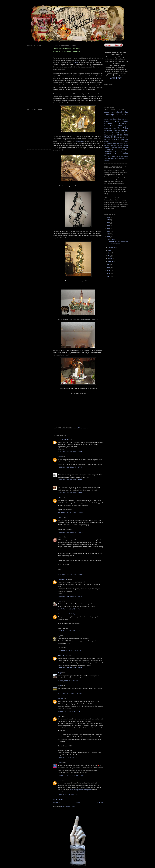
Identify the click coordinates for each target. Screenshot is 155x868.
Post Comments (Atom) (69, 806)
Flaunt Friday (108, 128)
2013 (108, 234)
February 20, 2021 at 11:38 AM (70, 775)
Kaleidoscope (108, 133)
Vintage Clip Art (124, 156)
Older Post (100, 802)
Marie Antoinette (110, 135)
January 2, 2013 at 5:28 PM (69, 609)
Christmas (62, 429)
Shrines (126, 148)
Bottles (111, 119)
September (112, 247)
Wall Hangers (109, 158)
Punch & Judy (124, 144)
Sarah (59, 601)
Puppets (107, 145)
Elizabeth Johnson (63, 472)
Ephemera (118, 126)
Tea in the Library (63, 655)
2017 (108, 223)
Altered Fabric (122, 112)
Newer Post (56, 802)
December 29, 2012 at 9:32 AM (70, 452)
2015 (108, 228)
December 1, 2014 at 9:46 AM (70, 694)
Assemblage (109, 115)
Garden (115, 128)
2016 (108, 226)
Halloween (108, 131)
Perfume (115, 141)
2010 (108, 268)
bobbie (60, 457)
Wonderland (107, 160)
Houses (69, 429)
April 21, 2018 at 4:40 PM (68, 758)
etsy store (75, 62)
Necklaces (115, 137)
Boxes (115, 119)
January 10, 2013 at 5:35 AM (69, 651)
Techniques (117, 152)
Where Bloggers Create (121, 158)
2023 (108, 217)
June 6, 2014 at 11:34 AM (68, 681)
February (111, 261)
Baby (123, 115)
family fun (125, 126)
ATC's (118, 114)
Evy (59, 636)
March (110, 259)
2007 (108, 276)
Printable (76, 429)
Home (78, 802)
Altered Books (109, 112)
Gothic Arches (123, 128)
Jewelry (124, 130)
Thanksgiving (125, 152)
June (110, 253)
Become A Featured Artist (122, 117)
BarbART (60, 498)
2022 (108, 220)
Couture (116, 124)
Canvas (107, 122)
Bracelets (121, 119)
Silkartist (60, 763)
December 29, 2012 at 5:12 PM (70, 480)
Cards (116, 121)
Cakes (126, 119)
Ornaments (115, 139)
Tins (116, 154)
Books (106, 119)
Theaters (108, 154)
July (110, 250)
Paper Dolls (124, 139)
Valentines (115, 156)
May (110, 256)
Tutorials (125, 154)
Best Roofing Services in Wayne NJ (81, 790)
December (112, 239)
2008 (108, 273)
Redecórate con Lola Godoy (66, 614)
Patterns (107, 141)
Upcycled (108, 156)
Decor (122, 124)
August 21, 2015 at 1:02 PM (69, 711)
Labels (126, 133)
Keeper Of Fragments (118, 133)
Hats (114, 131)
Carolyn (60, 537)
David (59, 780)
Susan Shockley (63, 579)
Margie (60, 673)
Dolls (127, 124)
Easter (112, 126)
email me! (116, 78)
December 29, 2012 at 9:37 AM (70, 467)
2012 (108, 237)
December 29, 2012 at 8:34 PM (70, 493)
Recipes (120, 145)
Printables (84, 429)
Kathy (59, 716)
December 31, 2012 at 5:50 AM (70, 596)
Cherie (60, 686)
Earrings (107, 126)
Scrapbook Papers (117, 148)
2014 (108, 231)
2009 (108, 270)
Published (116, 143)
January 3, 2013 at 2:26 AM (69, 631)
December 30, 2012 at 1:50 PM (70, 574)
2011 (108, 265)
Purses (113, 145)
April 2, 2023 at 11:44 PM (68, 795)
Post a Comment (58, 799)
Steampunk (109, 150)
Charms (126, 122)
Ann (59, 485)
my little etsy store (80, 141)
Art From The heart (64, 439)
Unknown (60, 699)
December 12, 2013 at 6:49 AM (70, 668)
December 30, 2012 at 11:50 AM (71, 512)
